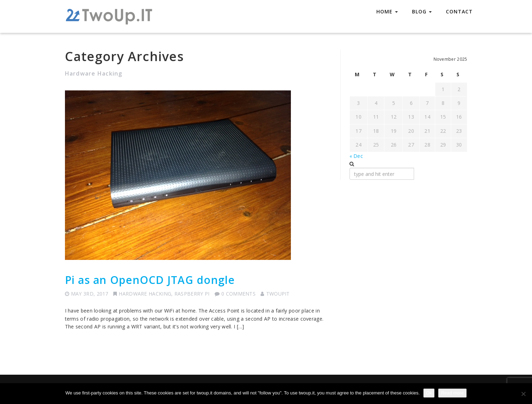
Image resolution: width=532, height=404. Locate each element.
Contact (459, 11)
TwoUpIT (278, 294)
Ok (429, 393)
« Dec (356, 156)
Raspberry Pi (192, 294)
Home (387, 11)
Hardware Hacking (145, 294)
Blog (422, 11)
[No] (523, 394)
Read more (452, 393)
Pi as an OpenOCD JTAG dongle (150, 280)
